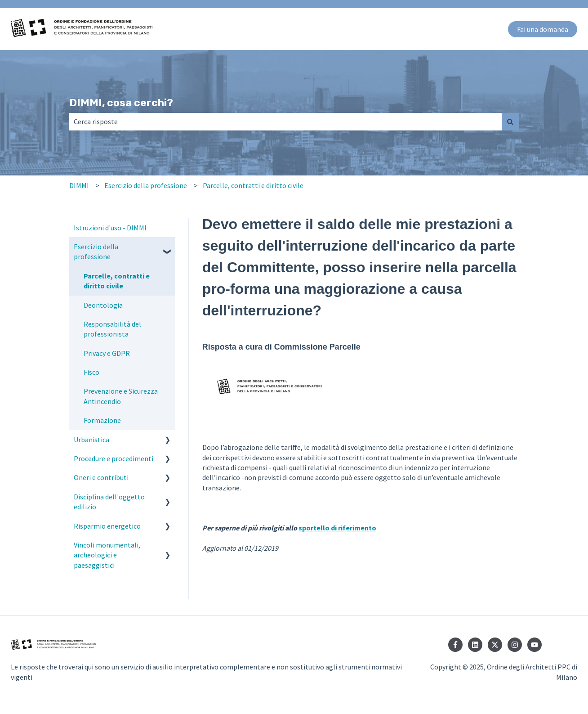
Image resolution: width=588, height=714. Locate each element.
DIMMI (79, 185)
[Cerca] (510, 121)
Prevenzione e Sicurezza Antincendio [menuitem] (121, 396)
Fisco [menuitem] (91, 372)
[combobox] (285, 121)
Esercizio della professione (146, 185)
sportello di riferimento (337, 528)
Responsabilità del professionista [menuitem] (112, 329)
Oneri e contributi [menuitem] (101, 477)
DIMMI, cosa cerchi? (121, 103)
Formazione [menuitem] (102, 420)
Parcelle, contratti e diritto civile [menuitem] (117, 281)
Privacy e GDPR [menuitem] (107, 353)
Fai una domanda (543, 29)
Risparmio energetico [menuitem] (107, 526)
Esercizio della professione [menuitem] (96, 251)
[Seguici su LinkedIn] (475, 645)
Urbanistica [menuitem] (91, 440)
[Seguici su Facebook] (455, 645)
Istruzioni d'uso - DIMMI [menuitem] (110, 228)
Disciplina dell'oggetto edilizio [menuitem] (109, 502)
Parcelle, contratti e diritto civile (253, 185)
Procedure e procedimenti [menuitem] (114, 458)
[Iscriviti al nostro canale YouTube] (535, 645)
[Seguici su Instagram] (515, 645)
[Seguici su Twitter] (495, 645)
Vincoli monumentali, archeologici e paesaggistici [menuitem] (107, 555)
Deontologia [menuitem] (103, 305)
